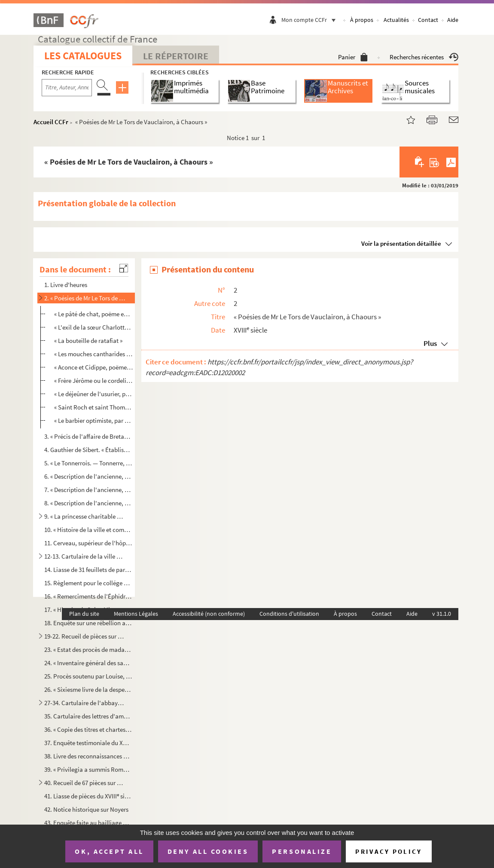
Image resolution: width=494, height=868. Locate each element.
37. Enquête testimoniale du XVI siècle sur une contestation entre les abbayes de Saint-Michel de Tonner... (88, 743)
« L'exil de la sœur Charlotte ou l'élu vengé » (94, 327)
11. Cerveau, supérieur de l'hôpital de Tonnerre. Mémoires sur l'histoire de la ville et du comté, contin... (88, 543)
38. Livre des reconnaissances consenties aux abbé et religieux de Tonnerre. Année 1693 (88, 756)
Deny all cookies (208, 851)
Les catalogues (83, 56)
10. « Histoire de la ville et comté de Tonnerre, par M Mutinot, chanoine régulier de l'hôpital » (88, 530)
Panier (353, 57)
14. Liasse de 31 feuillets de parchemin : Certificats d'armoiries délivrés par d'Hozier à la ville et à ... (88, 570)
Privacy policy (389, 851)
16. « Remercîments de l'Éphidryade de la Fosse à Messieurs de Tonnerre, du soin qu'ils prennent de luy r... (88, 596)
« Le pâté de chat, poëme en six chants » (94, 314)
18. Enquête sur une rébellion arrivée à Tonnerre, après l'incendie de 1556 (88, 623)
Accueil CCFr (51, 122)
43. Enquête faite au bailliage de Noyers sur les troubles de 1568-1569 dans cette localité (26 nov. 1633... (88, 823)
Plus (430, 343)
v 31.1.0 (442, 614)
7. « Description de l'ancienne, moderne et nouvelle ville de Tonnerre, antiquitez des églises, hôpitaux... (88, 490)
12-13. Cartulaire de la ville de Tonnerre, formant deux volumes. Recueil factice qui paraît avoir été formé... (85, 556)
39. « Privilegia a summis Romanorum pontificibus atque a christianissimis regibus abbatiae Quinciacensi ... (88, 769)
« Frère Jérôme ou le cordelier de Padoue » (94, 381)
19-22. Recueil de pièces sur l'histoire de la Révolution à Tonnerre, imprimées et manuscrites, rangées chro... (85, 636)
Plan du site (84, 614)
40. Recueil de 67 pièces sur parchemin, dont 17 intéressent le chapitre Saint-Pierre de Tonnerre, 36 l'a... (85, 783)
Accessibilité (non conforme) (209, 614)
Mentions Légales (136, 614)
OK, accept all (109, 851)
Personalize (302, 851)
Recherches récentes (424, 57)
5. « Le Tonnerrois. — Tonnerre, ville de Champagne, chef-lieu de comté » (88, 463)
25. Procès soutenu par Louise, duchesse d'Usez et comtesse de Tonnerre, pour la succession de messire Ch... (88, 676)
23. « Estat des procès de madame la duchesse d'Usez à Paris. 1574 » (88, 649)
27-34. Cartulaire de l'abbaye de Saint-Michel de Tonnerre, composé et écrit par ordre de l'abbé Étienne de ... (85, 703)
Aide (453, 20)
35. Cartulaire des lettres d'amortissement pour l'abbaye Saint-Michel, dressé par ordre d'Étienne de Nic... (88, 716)
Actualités (396, 20)
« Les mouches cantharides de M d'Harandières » (94, 354)
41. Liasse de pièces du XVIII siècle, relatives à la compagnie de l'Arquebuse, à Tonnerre (88, 796)
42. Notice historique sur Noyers (86, 809)
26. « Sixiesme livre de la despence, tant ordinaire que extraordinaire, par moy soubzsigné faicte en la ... (88, 689)
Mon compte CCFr (311, 20)
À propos (362, 20)
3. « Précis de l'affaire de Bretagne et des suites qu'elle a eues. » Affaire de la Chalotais (88, 436)
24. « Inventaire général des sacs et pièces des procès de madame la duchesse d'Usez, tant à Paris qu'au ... (88, 663)
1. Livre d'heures (66, 285)
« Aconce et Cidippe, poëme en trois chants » (94, 367)
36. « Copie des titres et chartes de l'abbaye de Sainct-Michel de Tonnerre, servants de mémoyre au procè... (88, 729)
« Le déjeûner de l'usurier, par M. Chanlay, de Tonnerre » (94, 394)
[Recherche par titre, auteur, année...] (67, 88)
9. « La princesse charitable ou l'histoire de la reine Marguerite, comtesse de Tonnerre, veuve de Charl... (85, 516)
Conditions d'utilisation (289, 614)
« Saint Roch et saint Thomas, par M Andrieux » (94, 407)
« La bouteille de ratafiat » (88, 341)
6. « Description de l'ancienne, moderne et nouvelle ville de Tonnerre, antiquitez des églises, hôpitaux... (88, 476)
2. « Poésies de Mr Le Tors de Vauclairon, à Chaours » (85, 298)
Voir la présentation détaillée (401, 243)
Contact (428, 20)
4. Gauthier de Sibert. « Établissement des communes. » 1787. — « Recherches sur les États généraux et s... (88, 450)
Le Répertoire (176, 56)
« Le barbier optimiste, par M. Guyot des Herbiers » (94, 420)
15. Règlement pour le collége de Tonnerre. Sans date (88, 583)
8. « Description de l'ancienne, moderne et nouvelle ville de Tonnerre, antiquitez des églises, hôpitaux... (88, 503)
